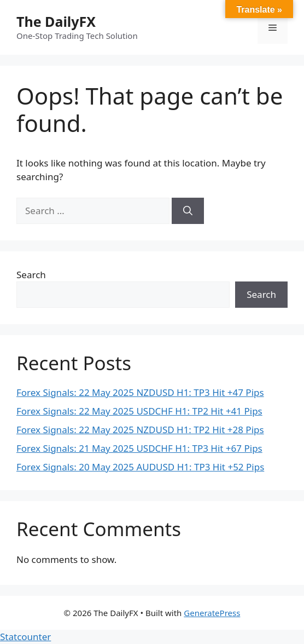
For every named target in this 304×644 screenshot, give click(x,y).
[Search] (188, 211)
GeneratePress (212, 613)
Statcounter (25, 637)
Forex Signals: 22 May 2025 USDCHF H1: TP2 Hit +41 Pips (139, 411)
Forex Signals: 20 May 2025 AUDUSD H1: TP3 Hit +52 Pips (140, 467)
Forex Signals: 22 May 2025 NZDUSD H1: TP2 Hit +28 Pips (140, 430)
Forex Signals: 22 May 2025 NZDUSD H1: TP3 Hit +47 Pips (140, 392)
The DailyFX (56, 21)
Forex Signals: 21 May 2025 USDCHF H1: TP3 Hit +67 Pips (139, 448)
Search (31, 275)
